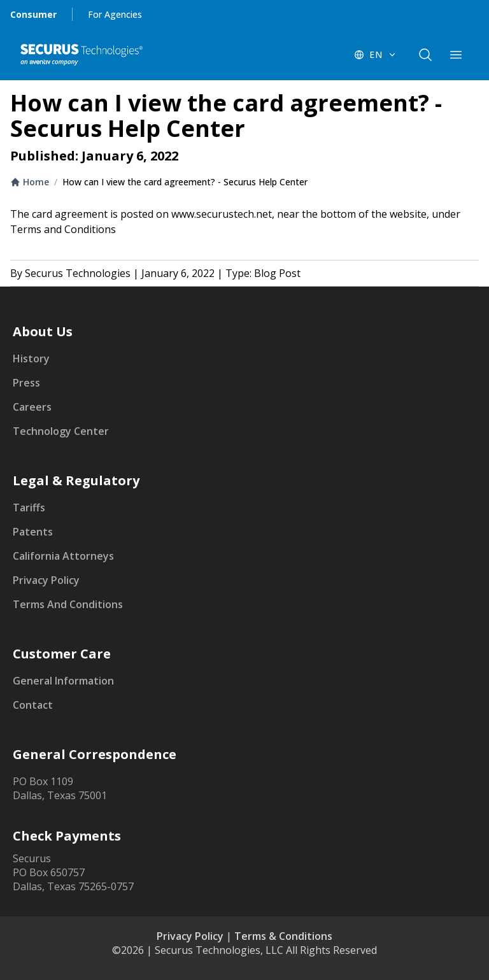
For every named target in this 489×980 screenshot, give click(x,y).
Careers (32, 407)
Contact (33, 705)
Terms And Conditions (68, 604)
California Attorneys (63, 556)
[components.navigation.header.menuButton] (456, 55)
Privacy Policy (46, 580)
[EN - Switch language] (376, 55)
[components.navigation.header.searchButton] (425, 55)
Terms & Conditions (283, 936)
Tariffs (29, 508)
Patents (33, 532)
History (31, 359)
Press (26, 383)
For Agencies (115, 14)
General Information (63, 681)
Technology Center (61, 431)
